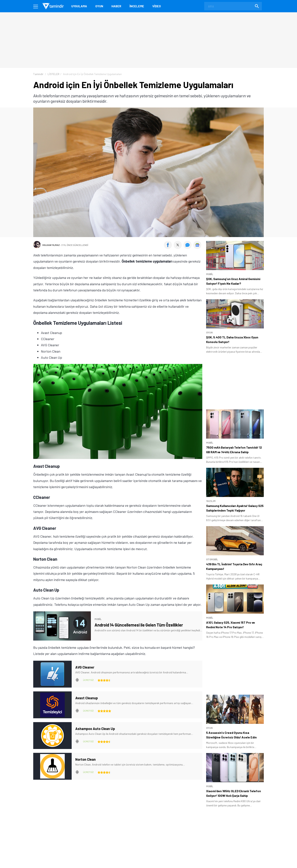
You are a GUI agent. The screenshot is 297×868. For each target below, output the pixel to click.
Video (157, 6)
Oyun (99, 6)
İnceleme (137, 6)
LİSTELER (54, 74)
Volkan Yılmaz (51, 245)
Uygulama (79, 6)
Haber (116, 6)
